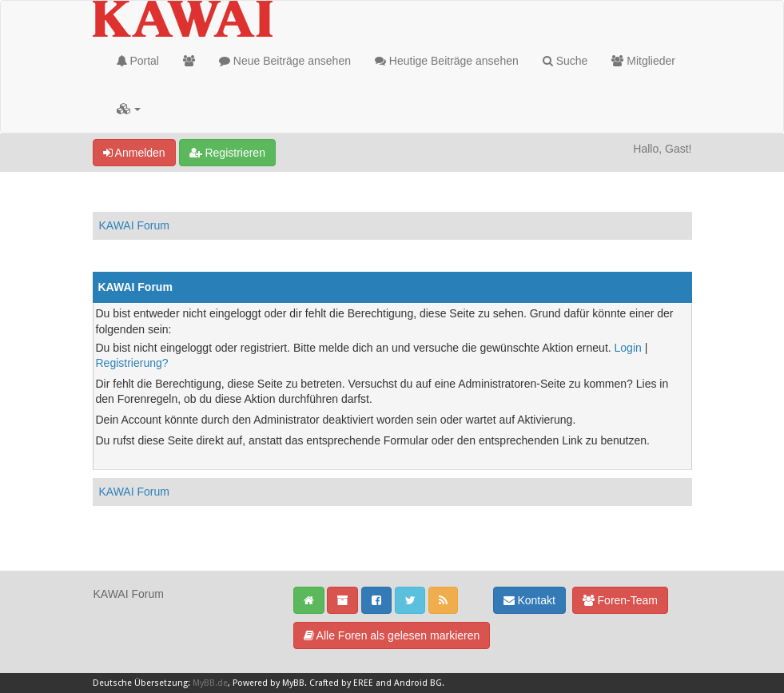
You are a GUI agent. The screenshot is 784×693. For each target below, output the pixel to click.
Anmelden (134, 153)
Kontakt (529, 600)
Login (628, 348)
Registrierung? (132, 363)
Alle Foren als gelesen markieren (392, 635)
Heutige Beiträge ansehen (447, 61)
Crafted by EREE (341, 683)
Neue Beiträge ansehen (285, 61)
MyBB (293, 683)
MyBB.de (210, 683)
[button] (129, 109)
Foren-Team (620, 600)
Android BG (418, 683)
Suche (565, 61)
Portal (138, 61)
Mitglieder (643, 61)
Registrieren (227, 153)
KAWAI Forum (134, 225)
